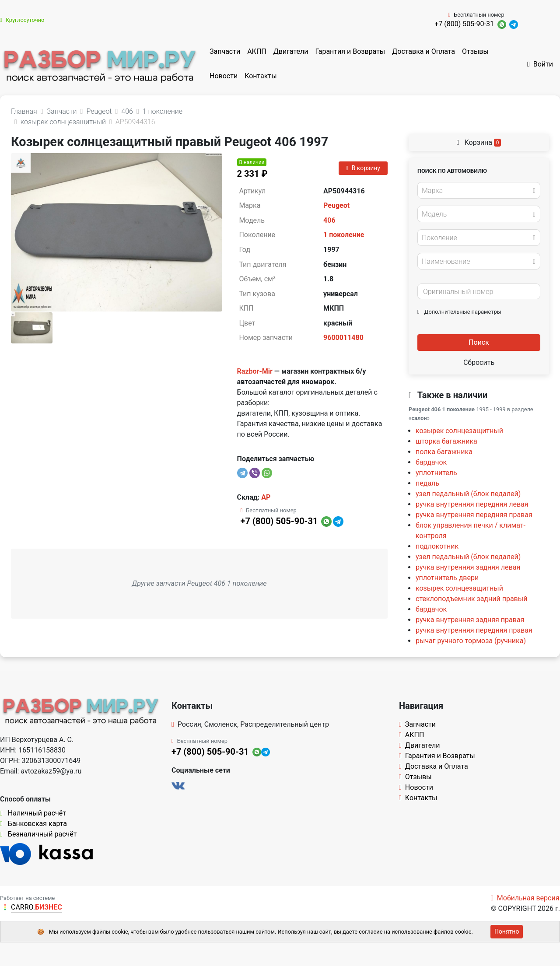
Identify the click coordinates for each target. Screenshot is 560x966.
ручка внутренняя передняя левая (472, 504)
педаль (427, 483)
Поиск (479, 342)
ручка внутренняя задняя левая (468, 567)
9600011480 (343, 338)
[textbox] (476, 191)
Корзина (479, 142)
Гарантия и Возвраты (350, 51)
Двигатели (291, 51)
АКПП (257, 51)
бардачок (431, 462)
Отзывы (475, 51)
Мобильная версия (525, 898)
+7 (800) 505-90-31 (464, 24)
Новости (224, 76)
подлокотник (437, 546)
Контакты (261, 76)
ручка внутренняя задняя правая (470, 620)
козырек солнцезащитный (459, 431)
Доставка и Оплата (423, 51)
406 (329, 220)
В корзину (363, 168)
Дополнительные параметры (459, 312)
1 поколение (344, 235)
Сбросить (479, 362)
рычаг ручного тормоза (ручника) (471, 641)
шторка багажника (446, 441)
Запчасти (225, 51)
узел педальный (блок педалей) (468, 494)
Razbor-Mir (255, 371)
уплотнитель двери (447, 578)
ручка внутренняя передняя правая (474, 515)
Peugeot (336, 205)
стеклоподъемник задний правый (471, 599)
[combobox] (479, 190)
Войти (540, 64)
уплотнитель (436, 473)
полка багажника (444, 452)
